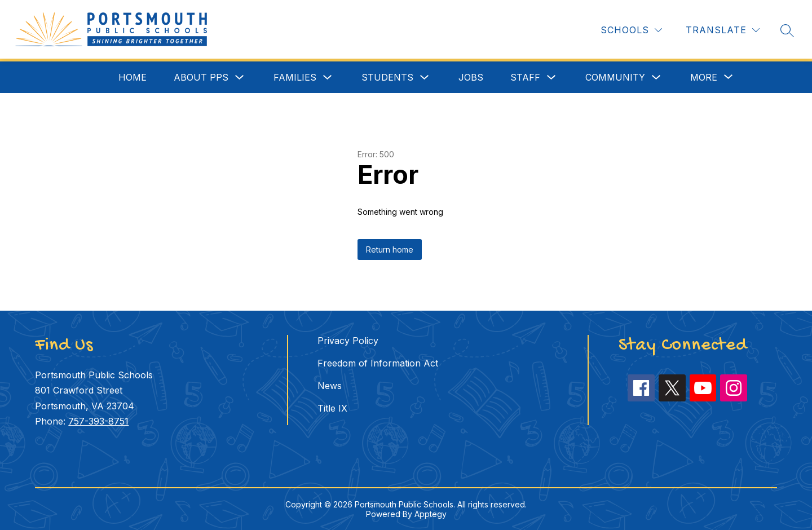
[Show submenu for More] (704, 77)
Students (387, 77)
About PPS (201, 77)
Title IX (332, 408)
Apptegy (431, 514)
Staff (525, 77)
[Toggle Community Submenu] (656, 78)
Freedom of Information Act (378, 363)
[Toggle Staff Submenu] (551, 78)
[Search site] (787, 30)
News (330, 386)
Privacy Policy (348, 341)
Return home (390, 249)
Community (615, 77)
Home (133, 77)
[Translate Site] (723, 30)
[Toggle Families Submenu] (328, 78)
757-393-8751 (98, 421)
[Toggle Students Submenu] (425, 78)
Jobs (471, 77)
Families (295, 77)
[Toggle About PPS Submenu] (240, 78)
